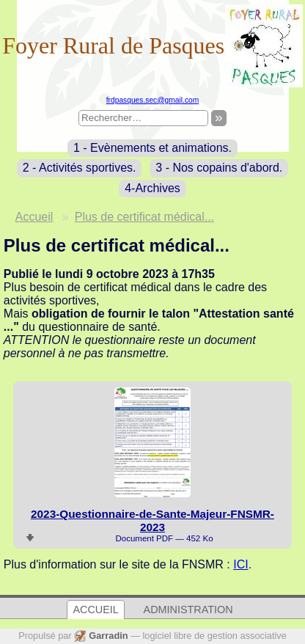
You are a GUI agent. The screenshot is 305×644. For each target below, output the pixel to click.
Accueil (34, 217)
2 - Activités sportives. (80, 168)
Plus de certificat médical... (144, 217)
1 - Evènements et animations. (152, 148)
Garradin (108, 636)
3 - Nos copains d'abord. (219, 168)
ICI (240, 564)
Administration (188, 610)
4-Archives (152, 188)
